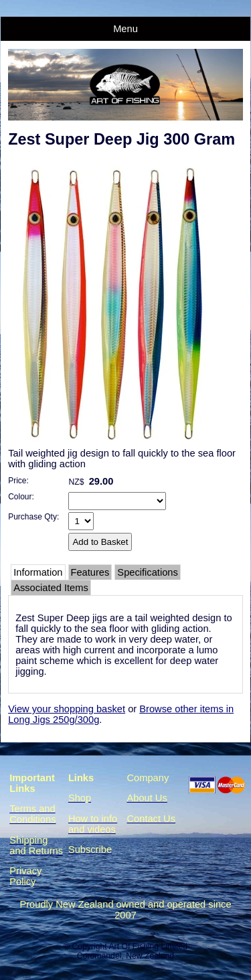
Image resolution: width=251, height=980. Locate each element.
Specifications (147, 572)
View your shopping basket (67, 709)
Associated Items (51, 588)
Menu (125, 29)
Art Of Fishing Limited (148, 947)
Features (90, 572)
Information (38, 572)
